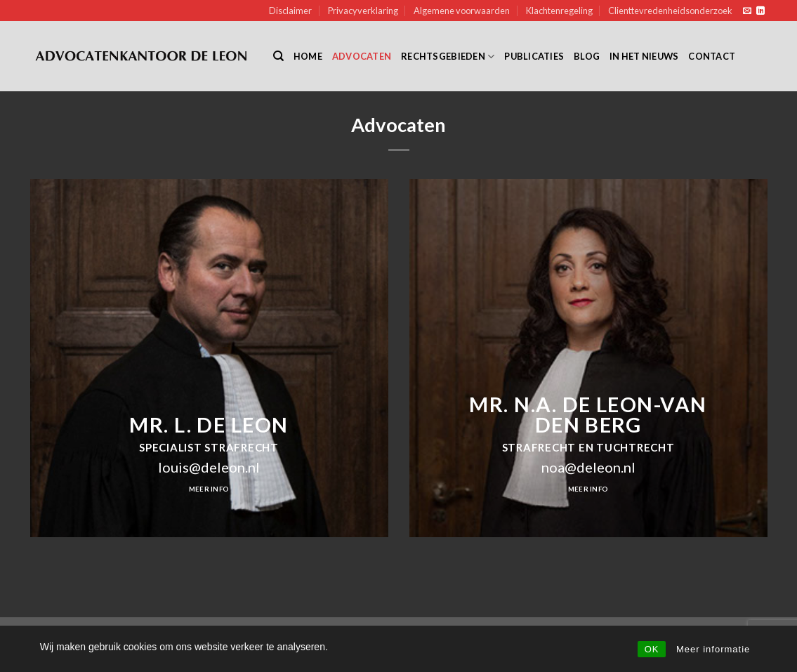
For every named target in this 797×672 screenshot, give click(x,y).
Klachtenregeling (559, 11)
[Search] (278, 56)
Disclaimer (290, 11)
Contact (712, 56)
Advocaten (362, 56)
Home (308, 56)
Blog (587, 56)
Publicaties (534, 56)
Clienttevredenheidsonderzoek (670, 11)
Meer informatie (713, 649)
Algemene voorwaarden (462, 11)
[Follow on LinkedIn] (760, 11)
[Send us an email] (747, 11)
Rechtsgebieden (448, 57)
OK (652, 649)
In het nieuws (644, 56)
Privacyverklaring (363, 11)
